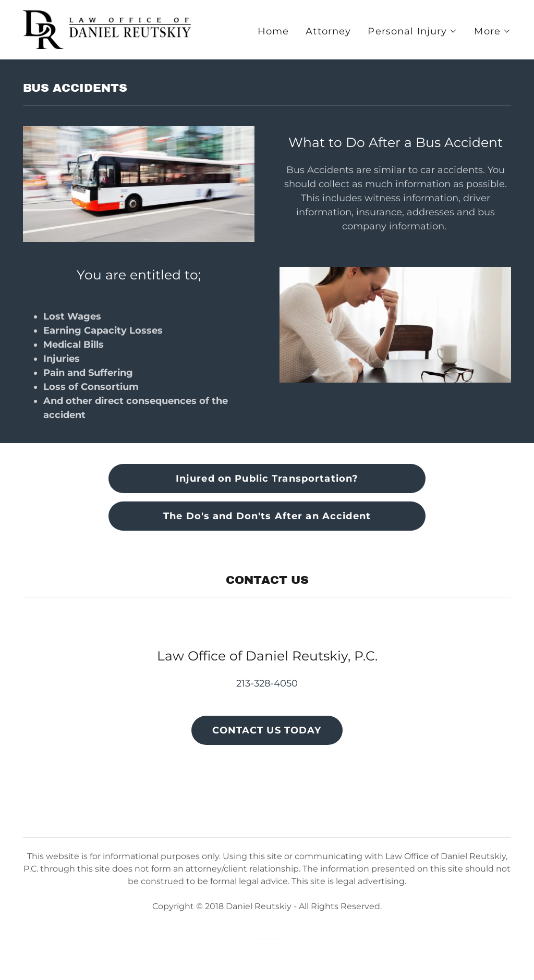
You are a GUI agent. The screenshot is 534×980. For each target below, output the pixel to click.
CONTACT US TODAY (267, 730)
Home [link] (274, 31)
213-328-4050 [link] (267, 683)
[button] (412, 31)
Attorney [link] (328, 31)
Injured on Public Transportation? (267, 479)
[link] (108, 29)
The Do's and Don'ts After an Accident (267, 516)
